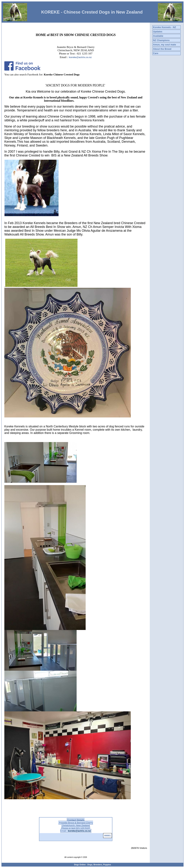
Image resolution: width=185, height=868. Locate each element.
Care (156, 53)
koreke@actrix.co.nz (80, 57)
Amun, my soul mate (164, 45)
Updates (158, 32)
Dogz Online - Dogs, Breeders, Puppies (92, 865)
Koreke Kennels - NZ (164, 27)
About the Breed (162, 49)
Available (158, 36)
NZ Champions (161, 40)
